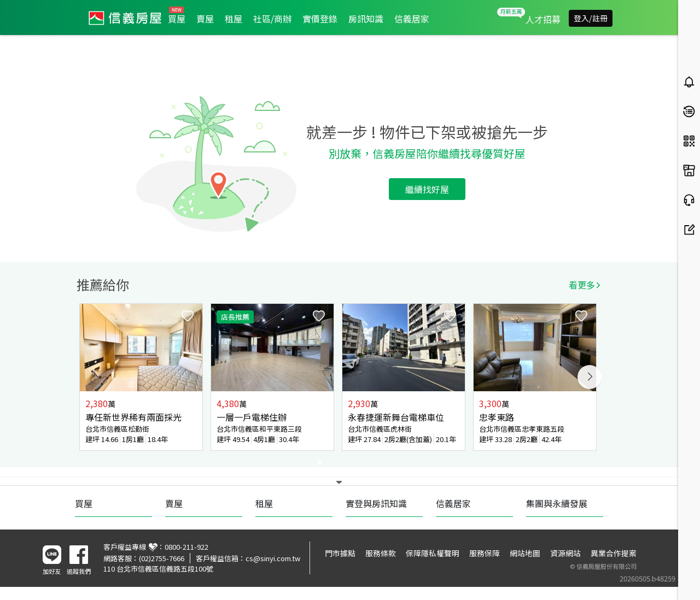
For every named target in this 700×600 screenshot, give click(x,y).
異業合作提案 (614, 553)
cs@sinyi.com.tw (273, 558)
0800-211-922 (186, 547)
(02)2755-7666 (162, 558)
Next (590, 377)
